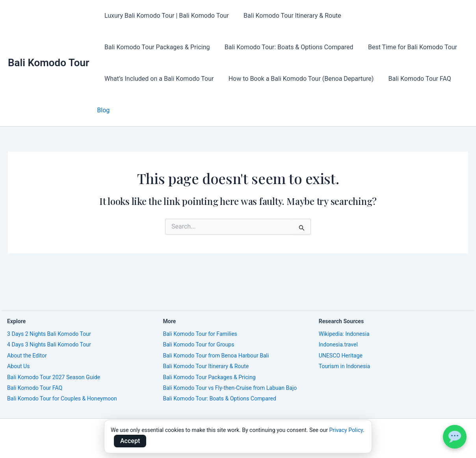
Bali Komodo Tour (48, 47)
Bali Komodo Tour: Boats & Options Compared (168, 47)
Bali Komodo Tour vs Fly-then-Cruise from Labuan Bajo (230, 388)
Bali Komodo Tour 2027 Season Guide (54, 377)
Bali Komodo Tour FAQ (293, 79)
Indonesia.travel (338, 344)
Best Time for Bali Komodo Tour (289, 47)
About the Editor (27, 356)
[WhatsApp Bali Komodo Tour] (455, 437)
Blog (337, 79)
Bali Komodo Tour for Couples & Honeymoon (62, 398)
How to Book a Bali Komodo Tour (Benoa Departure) (176, 79)
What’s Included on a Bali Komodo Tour (401, 47)
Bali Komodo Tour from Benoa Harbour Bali (216, 356)
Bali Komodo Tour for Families (200, 334)
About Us (18, 366)
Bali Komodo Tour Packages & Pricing (403, 16)
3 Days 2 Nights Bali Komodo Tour (49, 334)
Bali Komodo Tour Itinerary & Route (289, 16)
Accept (130, 441)
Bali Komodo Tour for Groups (198, 344)
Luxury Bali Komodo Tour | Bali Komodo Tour (165, 16)
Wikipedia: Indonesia (344, 334)
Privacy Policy (346, 430)
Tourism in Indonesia (345, 366)
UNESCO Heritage (341, 356)
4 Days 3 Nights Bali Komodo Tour (49, 344)
